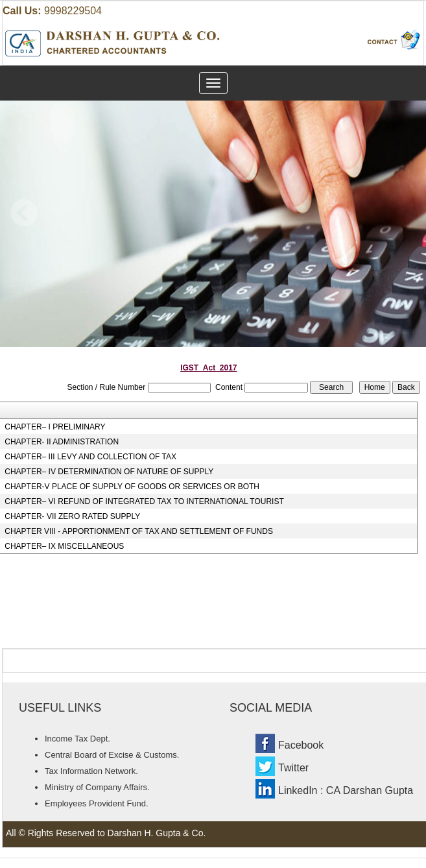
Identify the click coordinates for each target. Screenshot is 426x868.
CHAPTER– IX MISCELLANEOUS (64, 546)
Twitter (293, 768)
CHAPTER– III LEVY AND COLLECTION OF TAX (90, 457)
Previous (24, 213)
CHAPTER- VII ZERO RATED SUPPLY (72, 516)
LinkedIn (298, 790)
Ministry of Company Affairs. (97, 787)
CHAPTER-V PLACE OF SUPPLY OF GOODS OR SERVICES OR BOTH (132, 487)
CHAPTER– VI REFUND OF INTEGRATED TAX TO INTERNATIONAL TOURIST (144, 501)
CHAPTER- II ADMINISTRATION (62, 442)
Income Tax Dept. (77, 739)
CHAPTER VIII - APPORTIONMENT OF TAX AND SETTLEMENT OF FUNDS (139, 531)
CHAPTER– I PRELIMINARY (55, 427)
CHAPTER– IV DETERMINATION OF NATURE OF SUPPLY (109, 472)
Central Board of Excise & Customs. (112, 755)
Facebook (301, 745)
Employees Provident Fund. (97, 803)
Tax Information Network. (91, 771)
